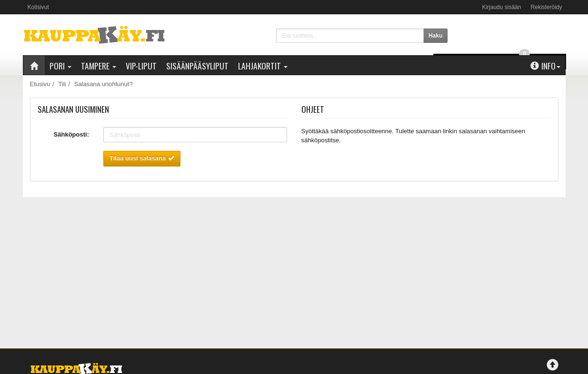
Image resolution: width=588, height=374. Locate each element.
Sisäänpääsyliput (197, 66)
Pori (60, 66)
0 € (509, 34)
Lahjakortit (263, 66)
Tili (62, 84)
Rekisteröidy (546, 7)
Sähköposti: (71, 134)
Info (545, 66)
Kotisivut (38, 7)
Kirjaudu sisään (501, 7)
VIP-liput (141, 66)
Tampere (99, 66)
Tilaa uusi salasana (142, 158)
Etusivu (40, 84)
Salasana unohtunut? (104, 84)
